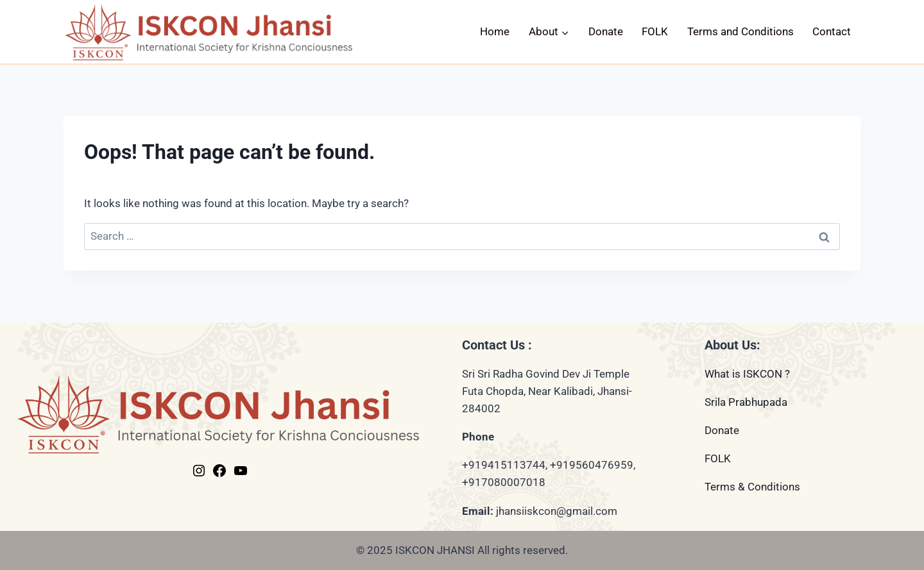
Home (495, 31)
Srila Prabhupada (746, 402)
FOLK (655, 31)
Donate (606, 31)
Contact (832, 31)
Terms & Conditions (752, 487)
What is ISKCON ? (747, 374)
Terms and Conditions (740, 31)
